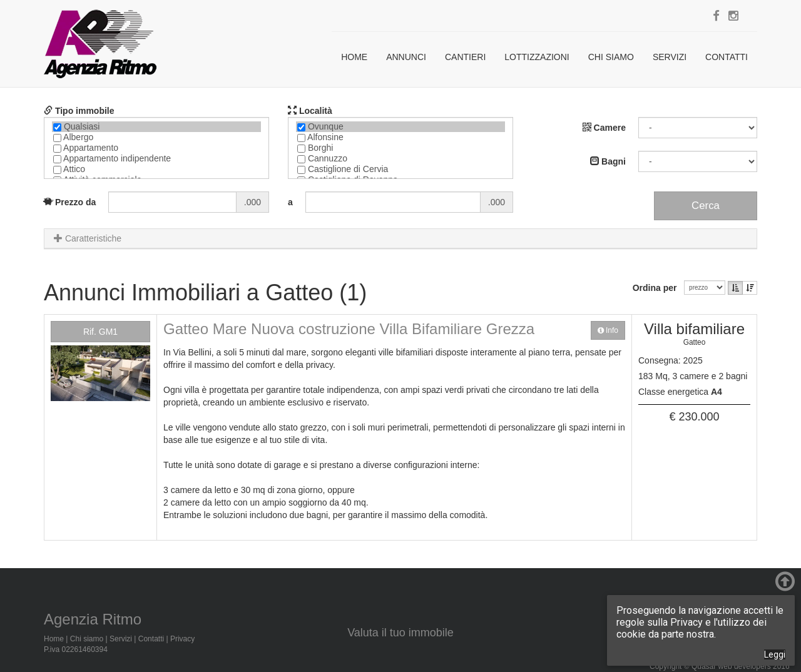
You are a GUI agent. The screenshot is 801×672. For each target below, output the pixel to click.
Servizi (670, 57)
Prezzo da (70, 202)
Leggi (775, 654)
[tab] (400, 239)
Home (354, 57)
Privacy (182, 639)
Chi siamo (611, 57)
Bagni (608, 161)
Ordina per (657, 288)
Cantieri (465, 57)
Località (310, 111)
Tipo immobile (79, 111)
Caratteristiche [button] (88, 238)
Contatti (727, 57)
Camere (604, 128)
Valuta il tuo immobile (400, 633)
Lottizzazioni (537, 57)
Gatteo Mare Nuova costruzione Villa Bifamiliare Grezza (349, 329)
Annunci (406, 57)
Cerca (706, 206)
